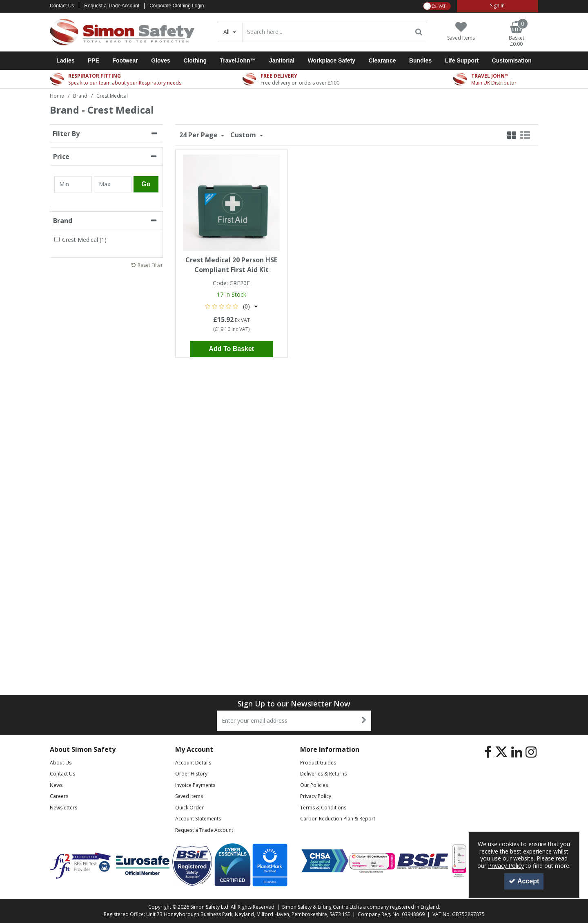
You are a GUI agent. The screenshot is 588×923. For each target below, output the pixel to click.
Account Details (193, 763)
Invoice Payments (195, 785)
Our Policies (314, 785)
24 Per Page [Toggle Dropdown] (199, 135)
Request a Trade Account (112, 6)
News (56, 785)
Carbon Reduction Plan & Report (338, 819)
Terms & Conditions (323, 808)
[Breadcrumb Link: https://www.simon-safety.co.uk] (57, 95)
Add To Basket (231, 349)
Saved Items (189, 796)
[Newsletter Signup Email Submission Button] (364, 721)
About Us (61, 763)
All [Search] (227, 32)
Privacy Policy (316, 796)
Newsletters (63, 808)
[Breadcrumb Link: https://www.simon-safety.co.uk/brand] (80, 95)
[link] (488, 752)
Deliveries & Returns (323, 774)
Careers (59, 796)
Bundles (420, 60)
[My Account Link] (498, 6)
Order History (191, 774)
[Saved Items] (461, 31)
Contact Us (62, 6)
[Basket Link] (517, 34)
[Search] (327, 32)
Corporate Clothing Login (177, 6)
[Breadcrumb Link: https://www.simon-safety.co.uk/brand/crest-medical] (112, 95)
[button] (231, 306)
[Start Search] (419, 32)
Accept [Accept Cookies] (524, 881)
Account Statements (198, 819)
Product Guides (318, 763)
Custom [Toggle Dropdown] (244, 135)
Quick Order (189, 808)
